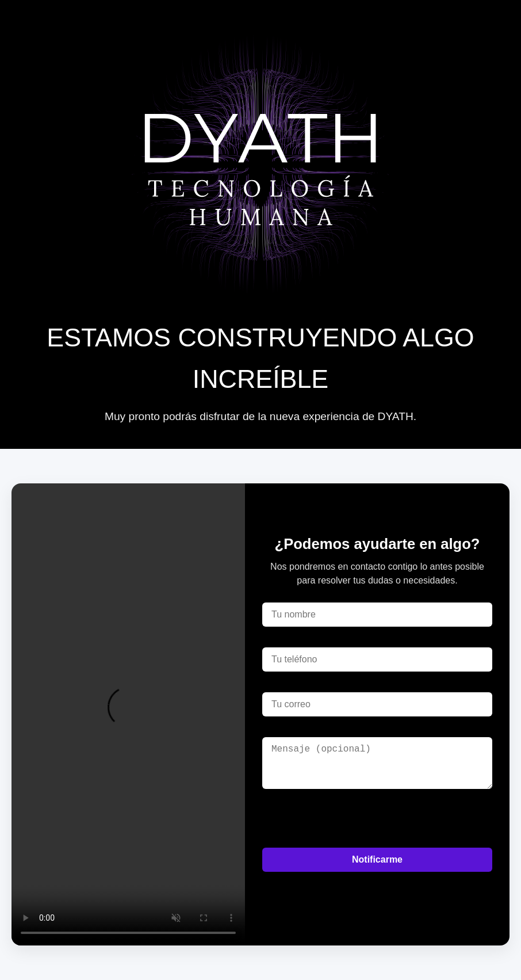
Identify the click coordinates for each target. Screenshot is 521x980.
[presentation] (350, 818)
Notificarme (377, 859)
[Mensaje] (377, 763)
